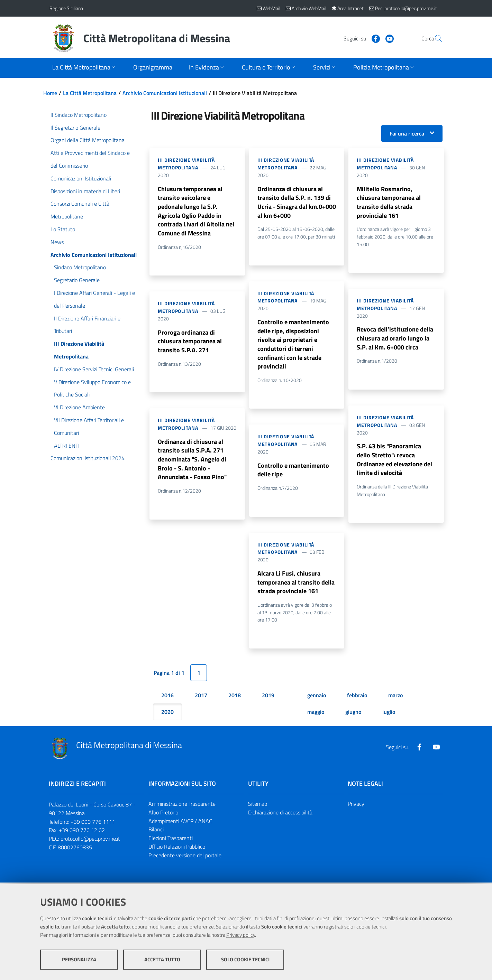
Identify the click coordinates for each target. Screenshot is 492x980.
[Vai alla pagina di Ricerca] (434, 38)
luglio (389, 713)
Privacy (356, 805)
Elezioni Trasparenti (171, 840)
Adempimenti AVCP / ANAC (180, 822)
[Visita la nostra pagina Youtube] (373, 38)
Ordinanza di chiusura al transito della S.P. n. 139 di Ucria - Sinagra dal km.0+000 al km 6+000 (297, 202)
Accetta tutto (162, 959)
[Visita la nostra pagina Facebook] (359, 38)
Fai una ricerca (407, 133)
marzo (395, 697)
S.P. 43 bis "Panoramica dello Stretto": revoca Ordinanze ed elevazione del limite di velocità (394, 461)
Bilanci (156, 831)
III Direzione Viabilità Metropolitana (186, 164)
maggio (316, 713)
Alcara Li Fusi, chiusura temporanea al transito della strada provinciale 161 (296, 584)
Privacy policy (241, 935)
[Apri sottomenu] (84, 68)
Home (50, 93)
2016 (167, 697)
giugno (353, 713)
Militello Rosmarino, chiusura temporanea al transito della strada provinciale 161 (389, 202)
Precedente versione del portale (185, 857)
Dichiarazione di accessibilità (280, 814)
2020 (167, 713)
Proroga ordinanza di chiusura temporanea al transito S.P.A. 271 (190, 342)
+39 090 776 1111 (93, 823)
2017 (201, 697)
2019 (268, 697)
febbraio (357, 697)
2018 (235, 697)
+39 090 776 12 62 (82, 832)
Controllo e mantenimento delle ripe (293, 471)
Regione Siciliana (66, 8)
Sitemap (258, 805)
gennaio (317, 697)
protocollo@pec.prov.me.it (90, 840)
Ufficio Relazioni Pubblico (177, 848)
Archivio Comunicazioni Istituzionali (165, 93)
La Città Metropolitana (90, 93)
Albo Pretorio (163, 814)
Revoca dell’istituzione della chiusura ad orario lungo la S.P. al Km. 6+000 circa (395, 339)
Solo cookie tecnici (245, 959)
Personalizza (79, 959)
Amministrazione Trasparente (182, 805)
